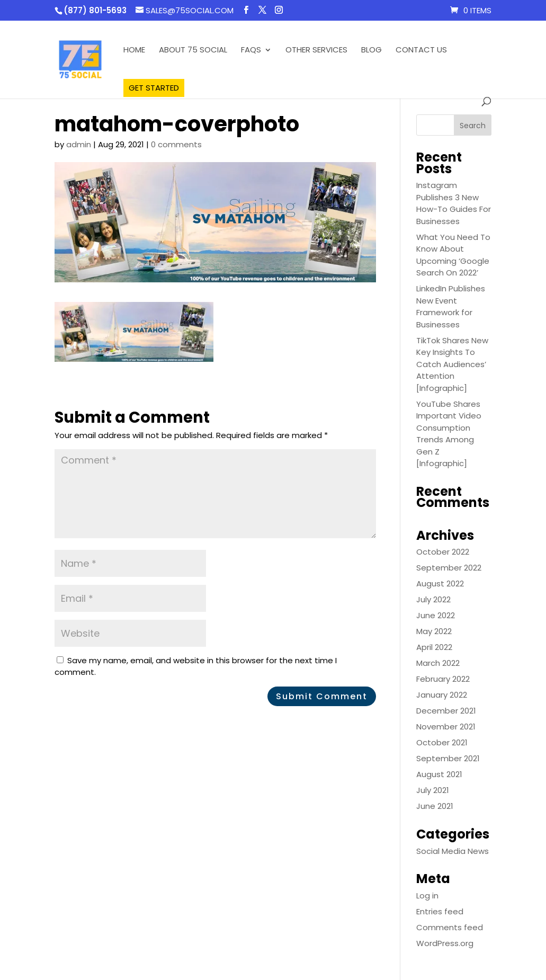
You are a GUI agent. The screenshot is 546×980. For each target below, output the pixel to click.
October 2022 (443, 552)
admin (79, 144)
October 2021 (442, 742)
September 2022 (449, 568)
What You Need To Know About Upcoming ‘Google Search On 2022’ (453, 255)
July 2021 (433, 790)
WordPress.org (445, 943)
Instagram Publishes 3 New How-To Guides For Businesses (454, 203)
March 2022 (438, 663)
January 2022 (442, 695)
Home (134, 51)
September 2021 (448, 758)
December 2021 (446, 711)
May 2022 (434, 631)
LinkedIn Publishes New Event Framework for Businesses (451, 306)
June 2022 (436, 615)
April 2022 (434, 647)
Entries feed (440, 911)
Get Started (154, 88)
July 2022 (433, 599)
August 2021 (439, 774)
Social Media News (453, 851)
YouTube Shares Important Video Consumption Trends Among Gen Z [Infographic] (449, 434)
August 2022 (440, 583)
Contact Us (421, 51)
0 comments (176, 144)
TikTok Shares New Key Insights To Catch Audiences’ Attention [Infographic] (452, 364)
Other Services (316, 51)
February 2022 (443, 679)
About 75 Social (193, 51)
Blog (372, 51)
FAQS (251, 51)
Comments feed (450, 927)
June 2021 (435, 806)
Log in (427, 896)
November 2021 (446, 727)
